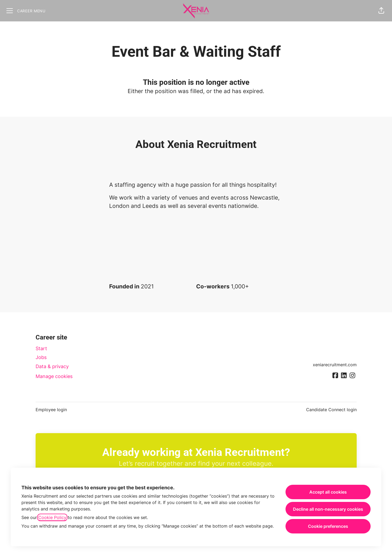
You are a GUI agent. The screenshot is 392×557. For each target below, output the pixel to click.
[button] (381, 11)
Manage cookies (54, 376)
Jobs (41, 357)
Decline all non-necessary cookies (328, 509)
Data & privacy (52, 366)
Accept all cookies (328, 492)
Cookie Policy (52, 517)
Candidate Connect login (331, 410)
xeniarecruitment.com (335, 365)
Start (41, 348)
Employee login (51, 410)
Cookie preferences (328, 526)
